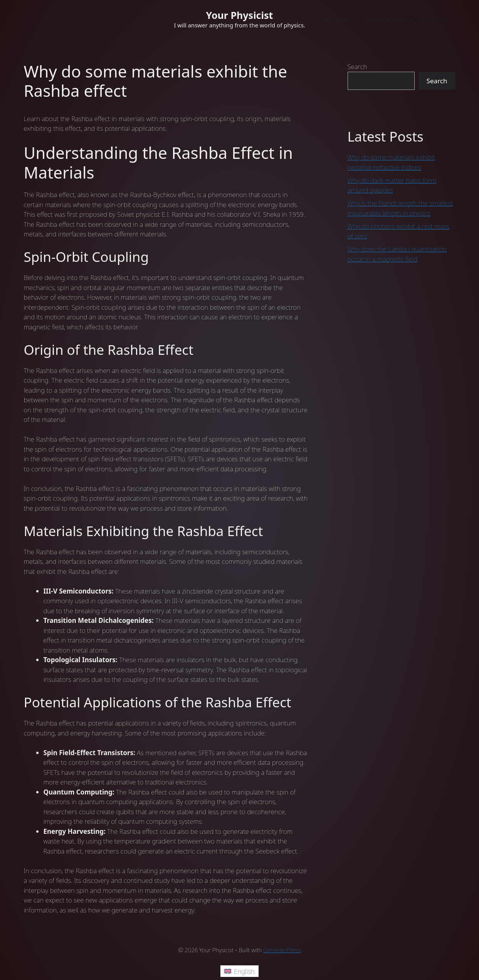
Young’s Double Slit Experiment (405, 19)
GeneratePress (282, 950)
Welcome (335, 19)
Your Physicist (240, 15)
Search (357, 67)
